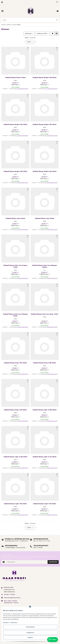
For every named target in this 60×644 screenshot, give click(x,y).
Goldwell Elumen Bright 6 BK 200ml (45, 124)
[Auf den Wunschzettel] (28, 50)
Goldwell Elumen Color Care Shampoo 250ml (15, 315)
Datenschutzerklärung (28, 557)
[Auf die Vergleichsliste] (28, 48)
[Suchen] (29, 20)
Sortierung (28, 34)
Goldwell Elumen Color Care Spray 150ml (45, 314)
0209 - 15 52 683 (10, 594)
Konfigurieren (30, 633)
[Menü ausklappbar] (2, 11)
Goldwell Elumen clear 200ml (45, 218)
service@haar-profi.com (14, 598)
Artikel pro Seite (42, 34)
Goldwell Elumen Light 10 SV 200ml (45, 457)
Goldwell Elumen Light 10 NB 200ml (45, 410)
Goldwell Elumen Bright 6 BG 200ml (15, 124)
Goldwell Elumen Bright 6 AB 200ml (45, 78)
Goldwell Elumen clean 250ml (15, 218)
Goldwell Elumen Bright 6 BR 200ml (15, 171)
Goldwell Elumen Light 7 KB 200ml (45, 504)
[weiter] (36, 42)
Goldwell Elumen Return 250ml (15, 78)
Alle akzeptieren (30, 627)
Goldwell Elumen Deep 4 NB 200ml (45, 363)
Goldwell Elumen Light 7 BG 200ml (15, 504)
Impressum (6, 622)
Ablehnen (30, 638)
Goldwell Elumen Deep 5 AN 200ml (15, 410)
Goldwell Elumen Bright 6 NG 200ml (45, 171)
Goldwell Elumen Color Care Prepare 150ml (15, 266)
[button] (53, 34)
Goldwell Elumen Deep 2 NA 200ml (15, 363)
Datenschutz (14, 622)
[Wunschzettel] (57, 2)
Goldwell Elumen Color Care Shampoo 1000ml (45, 266)
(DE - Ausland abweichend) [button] (22, 89)
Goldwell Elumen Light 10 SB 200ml (15, 457)
